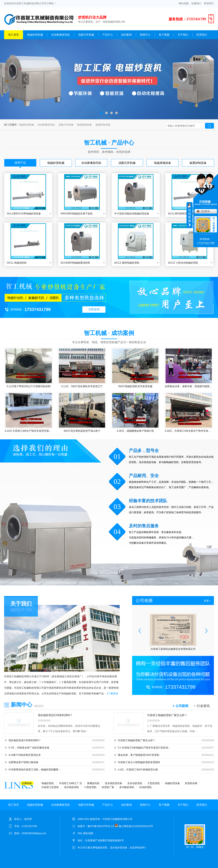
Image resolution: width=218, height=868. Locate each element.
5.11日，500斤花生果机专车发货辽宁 (82, 386)
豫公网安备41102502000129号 (134, 826)
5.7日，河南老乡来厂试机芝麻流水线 (29, 748)
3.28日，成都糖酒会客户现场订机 (135, 431)
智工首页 (14, 35)
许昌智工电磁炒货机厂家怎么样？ (167, 715)
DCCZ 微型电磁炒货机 (127, 263)
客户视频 (164, 35)
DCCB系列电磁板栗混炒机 (75, 263)
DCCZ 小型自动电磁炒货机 (183, 263)
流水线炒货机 (71, 787)
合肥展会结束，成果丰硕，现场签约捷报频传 (189, 386)
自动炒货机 (145, 787)
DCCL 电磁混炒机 (17, 263)
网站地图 (184, 3)
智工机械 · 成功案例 (109, 333)
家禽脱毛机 (93, 783)
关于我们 (183, 35)
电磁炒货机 (48, 783)
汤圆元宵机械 (86, 35)
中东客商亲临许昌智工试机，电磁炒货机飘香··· (34, 770)
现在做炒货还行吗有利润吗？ (55, 715)
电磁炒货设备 (172, 783)
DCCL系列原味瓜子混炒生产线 (185, 214)
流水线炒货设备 (113, 783)
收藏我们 (196, 3)
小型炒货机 (90, 787)
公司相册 (144, 600)
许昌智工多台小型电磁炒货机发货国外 (139, 762)
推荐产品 (20, 163)
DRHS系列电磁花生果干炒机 (77, 214)
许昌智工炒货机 (50, 787)
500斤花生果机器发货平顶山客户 (82, 431)
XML (80, 833)
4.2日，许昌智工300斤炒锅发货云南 (138, 770)
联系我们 (209, 3)
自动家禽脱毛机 (61, 35)
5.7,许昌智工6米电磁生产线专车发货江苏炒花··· (144, 748)
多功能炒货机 (127, 787)
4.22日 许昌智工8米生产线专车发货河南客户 (29, 431)
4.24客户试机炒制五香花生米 (25, 755)
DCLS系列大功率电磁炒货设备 (24, 214)
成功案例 (126, 35)
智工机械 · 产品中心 (109, 143)
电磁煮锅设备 (84, 125)
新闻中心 (145, 35)
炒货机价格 (191, 783)
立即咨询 (94, 309)
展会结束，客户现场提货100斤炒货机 (139, 755)
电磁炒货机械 (35, 35)
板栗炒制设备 (103, 125)
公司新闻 (182, 706)
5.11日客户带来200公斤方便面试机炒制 (29, 386)
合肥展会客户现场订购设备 (23, 762)
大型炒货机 (154, 783)
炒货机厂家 (108, 787)
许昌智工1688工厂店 (71, 783)
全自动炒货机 (135, 783)
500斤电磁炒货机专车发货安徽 (135, 386)
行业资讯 (203, 706)
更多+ (207, 601)
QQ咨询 (205, 211)
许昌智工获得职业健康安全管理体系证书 (173, 649)
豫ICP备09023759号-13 (101, 826)
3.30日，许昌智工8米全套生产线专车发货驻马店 (189, 431)
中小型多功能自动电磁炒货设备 (132, 214)
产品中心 (108, 35)
